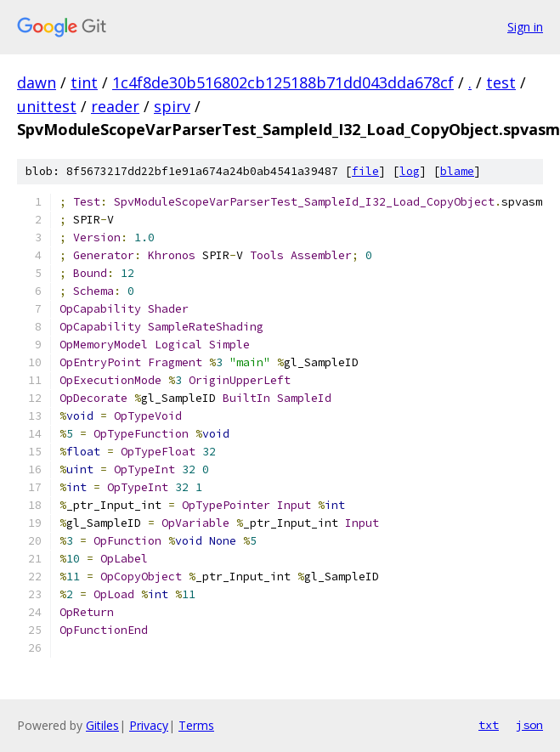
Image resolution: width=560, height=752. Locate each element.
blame (457, 171)
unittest (47, 106)
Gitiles (102, 725)
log (410, 171)
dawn (37, 82)
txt (489, 725)
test (501, 82)
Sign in (525, 27)
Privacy (149, 725)
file (365, 171)
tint (84, 82)
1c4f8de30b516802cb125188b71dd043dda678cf (283, 82)
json (529, 725)
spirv (172, 106)
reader (115, 106)
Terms (196, 725)
